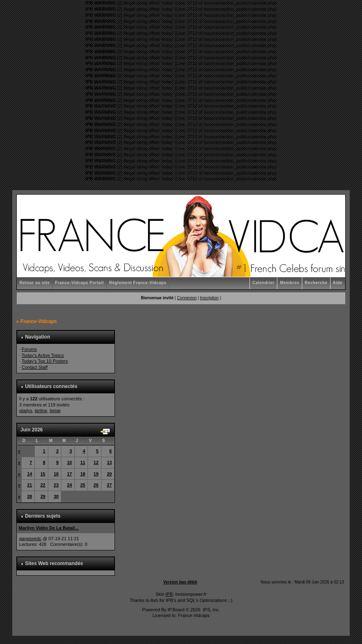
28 (29, 496)
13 (109, 462)
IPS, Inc (211, 610)
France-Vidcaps (39, 321)
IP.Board (176, 610)
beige (55, 411)
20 (109, 474)
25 (83, 485)
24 (70, 485)
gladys (26, 411)
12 (96, 462)
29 (43, 496)
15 (43, 474)
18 (83, 474)
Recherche (316, 283)
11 (83, 462)
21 (29, 485)
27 (109, 485)
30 (56, 496)
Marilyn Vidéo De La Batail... (49, 528)
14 (29, 474)
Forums (29, 349)
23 (56, 485)
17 (70, 474)
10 (70, 462)
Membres (289, 283)
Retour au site (35, 283)
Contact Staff (35, 367)
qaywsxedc (30, 539)
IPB (169, 594)
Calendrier (263, 283)
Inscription (209, 298)
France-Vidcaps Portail (80, 283)
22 (43, 485)
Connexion (187, 298)
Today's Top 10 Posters (45, 361)
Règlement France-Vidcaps (138, 283)
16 (56, 474)
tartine (41, 411)
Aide (338, 283)
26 (96, 485)
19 (96, 474)
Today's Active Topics (43, 355)
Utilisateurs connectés (51, 386)
